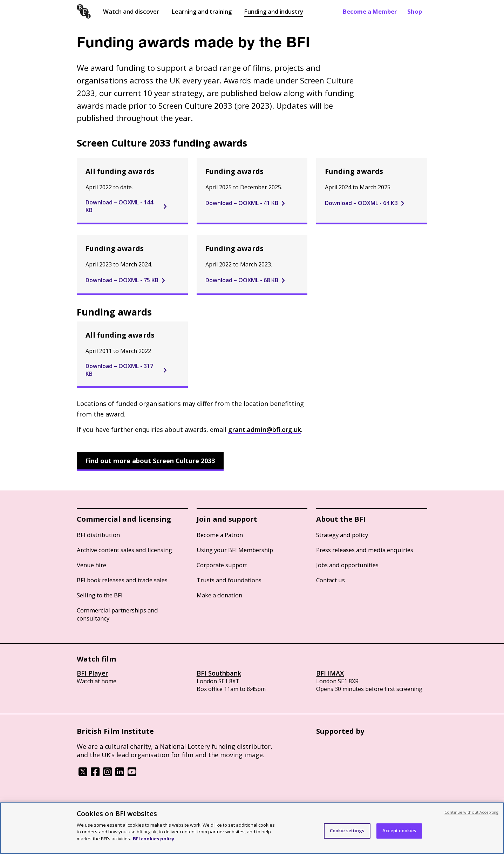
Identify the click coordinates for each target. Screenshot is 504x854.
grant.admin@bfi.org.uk (265, 429)
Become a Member (370, 11)
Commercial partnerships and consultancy (117, 614)
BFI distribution (98, 535)
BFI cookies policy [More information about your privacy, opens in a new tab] (154, 844)
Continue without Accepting (471, 818)
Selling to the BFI (100, 595)
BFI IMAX (330, 673)
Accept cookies (399, 836)
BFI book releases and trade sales (122, 580)
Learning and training (202, 11)
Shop (415, 11)
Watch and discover (131, 11)
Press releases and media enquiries (365, 550)
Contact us (331, 580)
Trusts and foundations (229, 580)
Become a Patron (220, 535)
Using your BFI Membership (235, 550)
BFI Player (92, 673)
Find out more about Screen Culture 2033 (150, 461)
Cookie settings (347, 836)
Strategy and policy (342, 535)
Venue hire (91, 565)
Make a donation (219, 595)
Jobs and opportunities (347, 565)
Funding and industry (274, 11)
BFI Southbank (219, 673)
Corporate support (222, 565)
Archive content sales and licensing (124, 550)
